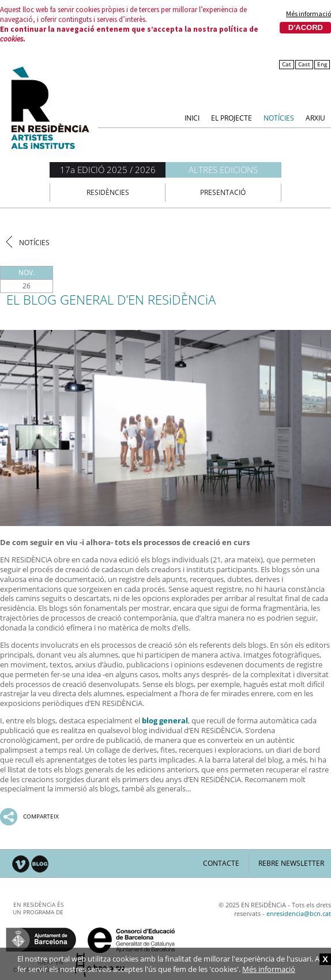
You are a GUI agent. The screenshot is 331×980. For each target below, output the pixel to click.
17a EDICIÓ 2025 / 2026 (108, 170)
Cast (304, 64)
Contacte (221, 863)
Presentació (223, 192)
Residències (108, 192)
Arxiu (315, 117)
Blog (40, 864)
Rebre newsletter (291, 863)
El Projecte (232, 117)
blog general (165, 720)
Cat (287, 64)
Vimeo (21, 864)
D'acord (306, 27)
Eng (322, 64)
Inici (192, 117)
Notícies (279, 117)
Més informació (309, 14)
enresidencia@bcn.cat (299, 913)
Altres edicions (223, 170)
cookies (12, 39)
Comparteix (41, 816)
